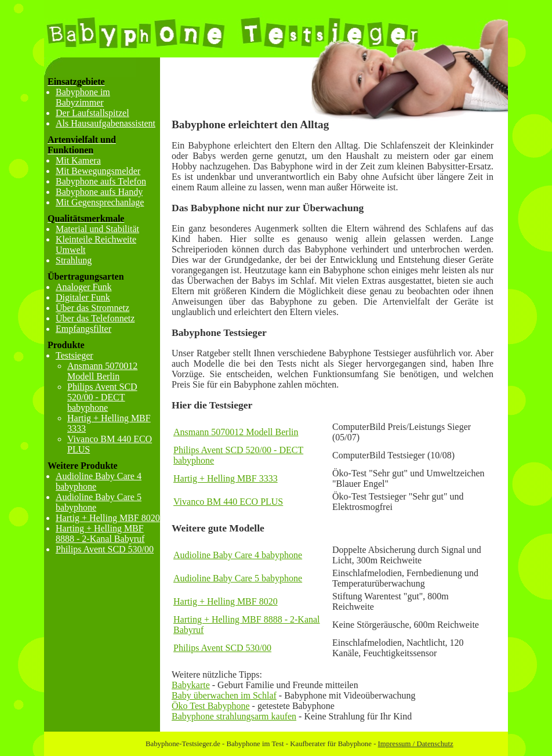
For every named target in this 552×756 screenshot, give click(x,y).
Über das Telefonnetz (95, 318)
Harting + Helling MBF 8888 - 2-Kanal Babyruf (100, 533)
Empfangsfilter (83, 329)
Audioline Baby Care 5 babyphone (238, 578)
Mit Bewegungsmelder (98, 171)
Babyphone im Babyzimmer (83, 97)
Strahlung (74, 260)
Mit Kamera (78, 160)
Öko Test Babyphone (211, 706)
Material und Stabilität (97, 229)
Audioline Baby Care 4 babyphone (238, 555)
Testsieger (75, 355)
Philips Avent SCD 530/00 (222, 648)
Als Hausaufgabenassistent (106, 123)
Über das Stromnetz (92, 308)
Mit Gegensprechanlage (100, 202)
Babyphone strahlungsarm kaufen (234, 716)
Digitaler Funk (83, 297)
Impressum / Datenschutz (416, 744)
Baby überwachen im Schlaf (224, 695)
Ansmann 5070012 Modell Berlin (236, 432)
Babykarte (191, 685)
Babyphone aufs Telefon (101, 181)
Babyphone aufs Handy (99, 192)
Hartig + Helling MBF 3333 (226, 478)
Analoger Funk (83, 287)
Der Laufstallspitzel (92, 113)
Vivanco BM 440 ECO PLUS (228, 502)
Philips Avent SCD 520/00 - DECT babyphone (102, 397)
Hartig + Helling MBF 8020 (226, 601)
